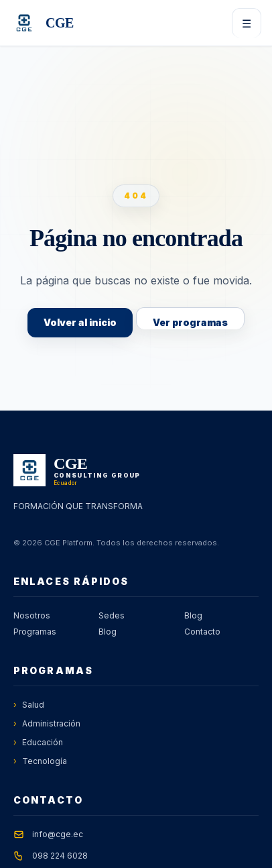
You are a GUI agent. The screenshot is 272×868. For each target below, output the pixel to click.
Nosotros (32, 615)
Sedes (112, 615)
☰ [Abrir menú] (247, 23)
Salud (29, 705)
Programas (35, 632)
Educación (38, 743)
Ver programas (190, 322)
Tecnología (40, 761)
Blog (108, 632)
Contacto (202, 632)
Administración (47, 724)
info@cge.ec (58, 834)
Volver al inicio (80, 322)
